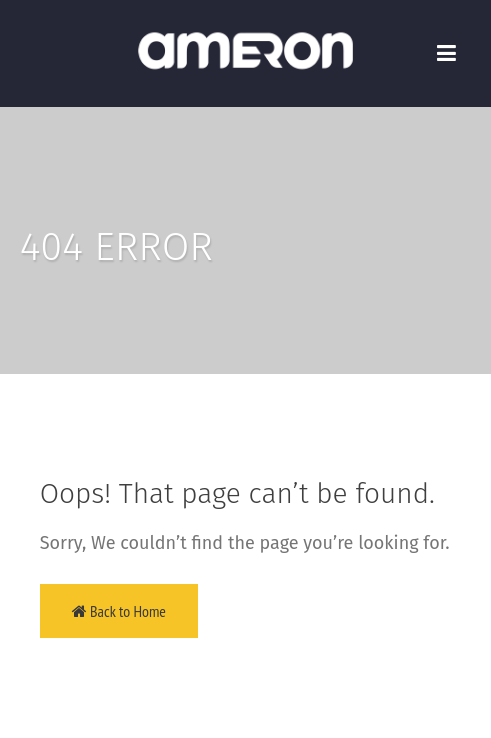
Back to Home (119, 611)
